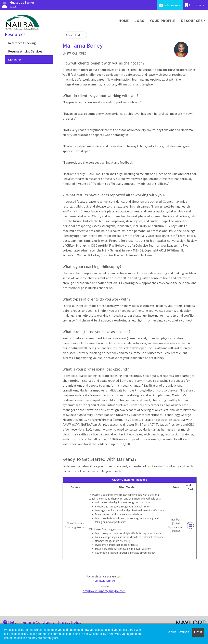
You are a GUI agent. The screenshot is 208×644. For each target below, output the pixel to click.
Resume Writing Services (25, 51)
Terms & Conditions (37, 622)
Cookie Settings (178, 632)
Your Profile (163, 21)
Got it (198, 632)
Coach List (74, 35)
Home (124, 21)
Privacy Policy (70, 622)
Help (10, 622)
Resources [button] (192, 21)
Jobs (139, 21)
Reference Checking (22, 43)
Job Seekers (170, 5)
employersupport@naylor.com (104, 591)
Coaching (15, 60)
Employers (195, 5)
